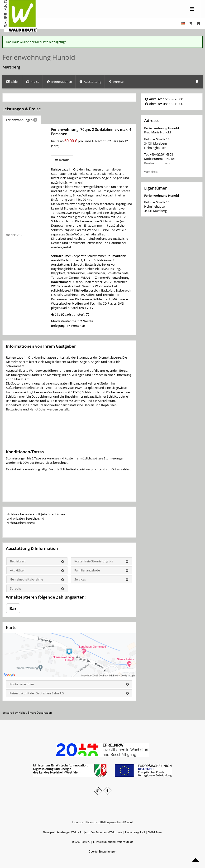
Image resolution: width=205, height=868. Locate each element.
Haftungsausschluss (112, 822)
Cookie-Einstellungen (102, 851)
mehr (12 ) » (14, 235)
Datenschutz (93, 822)
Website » (151, 172)
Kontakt (129, 822)
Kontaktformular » (157, 163)
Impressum (78, 822)
